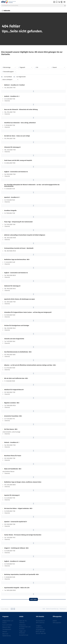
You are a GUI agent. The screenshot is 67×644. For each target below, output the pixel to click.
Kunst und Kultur (7, 625)
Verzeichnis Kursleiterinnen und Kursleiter (25, 627)
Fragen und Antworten (22, 632)
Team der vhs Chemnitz (23, 622)
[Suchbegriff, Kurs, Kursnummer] (33, 5)
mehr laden (33, 599)
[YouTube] (14, 609)
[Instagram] (13, 609)
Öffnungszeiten (57, 623)
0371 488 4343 (41, 632)
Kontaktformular (24, 635)
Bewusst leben (7, 627)
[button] (33, 91)
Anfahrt (55, 621)
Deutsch (5, 632)
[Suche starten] (65, 5)
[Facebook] (11, 609)
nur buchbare (8, 77)
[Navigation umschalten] (64, 2)
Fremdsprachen (7, 629)
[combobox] (9, 67)
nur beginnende (21, 77)
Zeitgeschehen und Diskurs (8, 622)
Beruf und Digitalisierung (6, 635)
